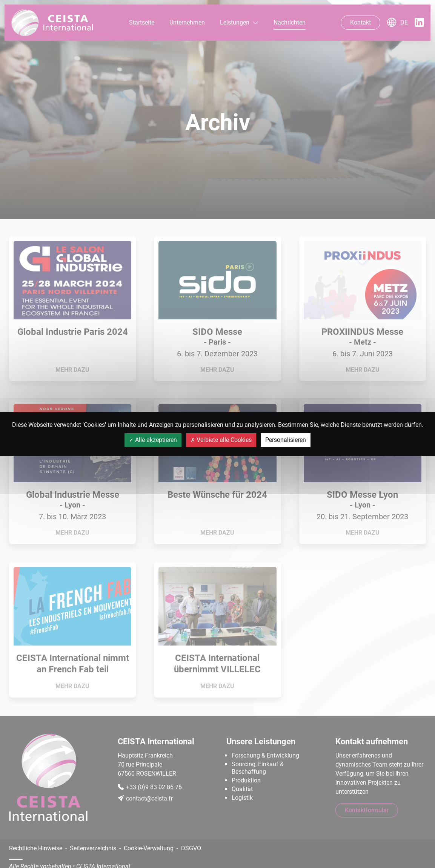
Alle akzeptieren (153, 440)
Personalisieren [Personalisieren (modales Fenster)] (286, 440)
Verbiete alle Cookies (221, 440)
